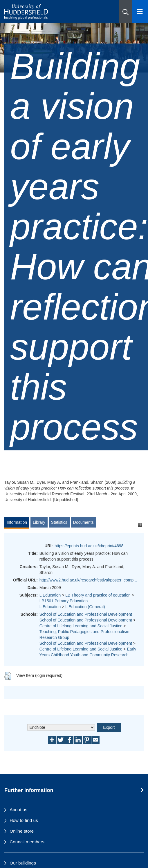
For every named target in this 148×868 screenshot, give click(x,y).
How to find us (24, 820)
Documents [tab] (83, 522)
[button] (126, 12)
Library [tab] (39, 522)
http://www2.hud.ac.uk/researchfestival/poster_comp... (88, 580)
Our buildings (23, 863)
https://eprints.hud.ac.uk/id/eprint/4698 (89, 546)
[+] (140, 525)
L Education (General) (85, 607)
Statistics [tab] (59, 522)
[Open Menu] (140, 12)
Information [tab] (17, 522)
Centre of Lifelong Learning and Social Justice (81, 626)
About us (18, 810)
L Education (50, 595)
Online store (22, 831)
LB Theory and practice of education (98, 595)
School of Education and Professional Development (86, 614)
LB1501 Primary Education (64, 601)
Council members (27, 842)
